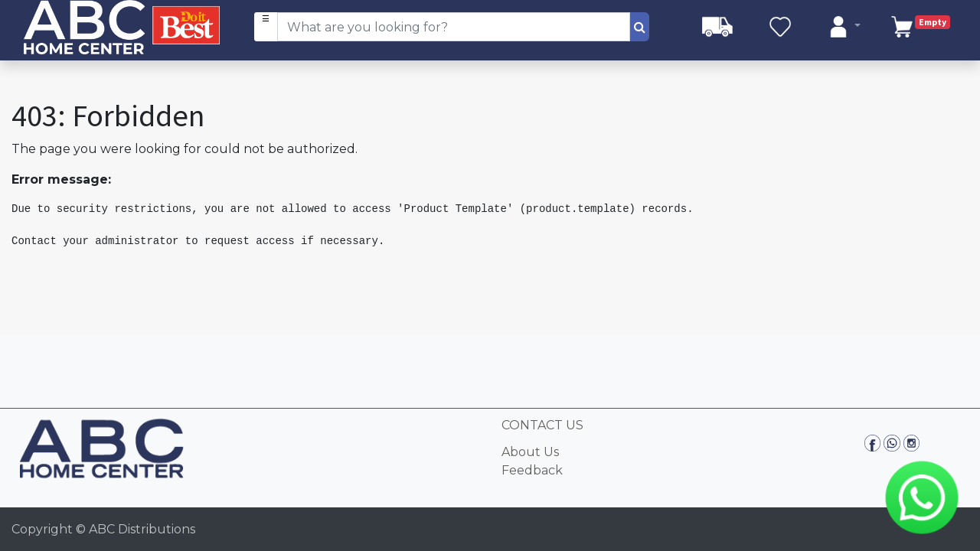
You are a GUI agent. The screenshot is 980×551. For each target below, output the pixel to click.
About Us (530, 452)
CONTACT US (542, 425)
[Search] (640, 27)
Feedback (532, 470)
